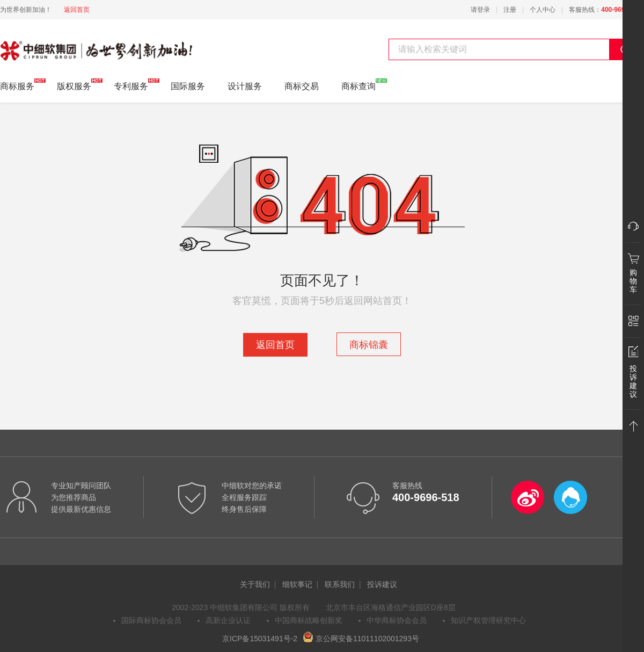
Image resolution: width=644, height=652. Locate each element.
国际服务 (188, 86)
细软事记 (297, 584)
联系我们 (340, 584)
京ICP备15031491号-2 (260, 639)
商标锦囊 (369, 345)
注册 (510, 10)
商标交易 (302, 86)
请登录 (480, 10)
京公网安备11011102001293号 (361, 639)
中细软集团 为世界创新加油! (54, 45)
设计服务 (245, 86)
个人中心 (543, 10)
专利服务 (131, 85)
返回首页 (77, 10)
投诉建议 (382, 584)
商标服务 (17, 85)
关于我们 (255, 584)
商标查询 (358, 85)
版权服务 (74, 85)
